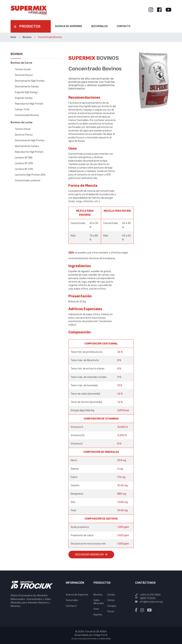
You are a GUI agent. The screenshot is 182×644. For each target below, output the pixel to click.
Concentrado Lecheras (28, 181)
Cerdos (111, 595)
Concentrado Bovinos (27, 115)
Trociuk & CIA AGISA (96, 632)
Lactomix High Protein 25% (30, 175)
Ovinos (111, 600)
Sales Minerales (99, 602)
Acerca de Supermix (68, 26)
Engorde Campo (24, 98)
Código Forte (100, 635)
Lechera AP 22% (24, 169)
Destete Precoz (24, 75)
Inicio (13, 37)
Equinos (98, 615)
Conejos (112, 606)
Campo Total (22, 109)
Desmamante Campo (27, 87)
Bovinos (27, 37)
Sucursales (99, 26)
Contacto (124, 26)
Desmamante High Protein (30, 81)
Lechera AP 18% (24, 158)
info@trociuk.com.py (151, 602)
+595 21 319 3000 (150, 595)
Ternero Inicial (23, 69)
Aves (96, 609)
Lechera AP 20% (24, 163)
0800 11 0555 (148, 598)
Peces (111, 611)
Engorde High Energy (26, 92)
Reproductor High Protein (29, 104)
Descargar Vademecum (91, 555)
